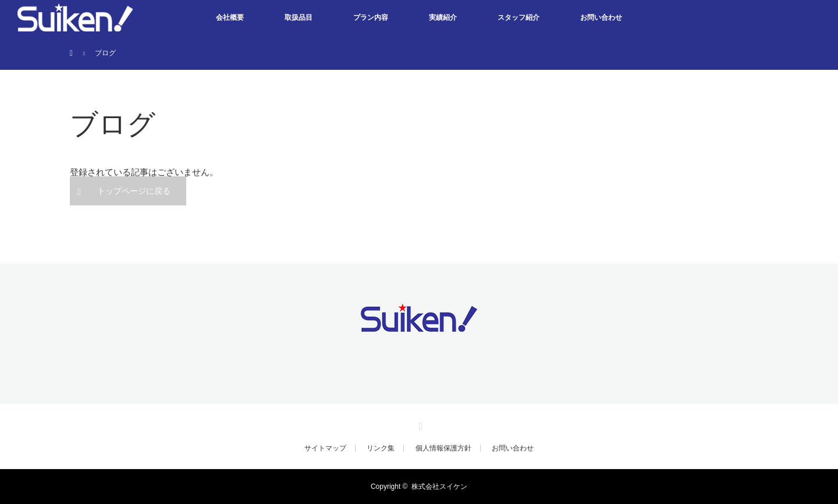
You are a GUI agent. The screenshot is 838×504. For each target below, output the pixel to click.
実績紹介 (443, 17)
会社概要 (230, 17)
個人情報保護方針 (443, 448)
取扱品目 (299, 17)
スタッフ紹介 (519, 17)
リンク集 (381, 448)
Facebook (419, 424)
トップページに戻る (134, 191)
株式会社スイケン (439, 487)
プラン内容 (371, 17)
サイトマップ (325, 448)
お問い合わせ (601, 17)
